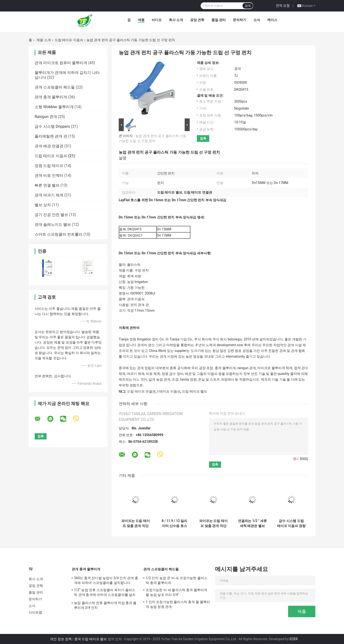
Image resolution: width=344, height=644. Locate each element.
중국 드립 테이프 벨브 (91, 639)
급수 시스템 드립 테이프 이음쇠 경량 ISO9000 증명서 (291, 523)
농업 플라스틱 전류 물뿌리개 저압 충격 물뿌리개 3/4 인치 (105, 605)
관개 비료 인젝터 (49, 175)
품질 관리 (218, 20)
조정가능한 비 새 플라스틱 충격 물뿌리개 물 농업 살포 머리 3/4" (177, 592)
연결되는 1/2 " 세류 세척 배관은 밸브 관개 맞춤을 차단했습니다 (252, 523)
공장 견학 (197, 20)
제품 (141, 20)
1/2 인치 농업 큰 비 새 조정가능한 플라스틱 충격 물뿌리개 (177, 580)
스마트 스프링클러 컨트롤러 (59, 234)
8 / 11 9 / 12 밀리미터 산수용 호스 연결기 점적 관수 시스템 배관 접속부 (175, 523)
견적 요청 (283, 6)
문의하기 (240, 20)
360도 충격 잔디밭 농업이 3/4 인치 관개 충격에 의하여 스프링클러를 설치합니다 (106, 580)
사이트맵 (35, 612)
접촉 (203, 138)
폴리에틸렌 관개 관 (51, 136)
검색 (248, 6)
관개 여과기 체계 (49, 195)
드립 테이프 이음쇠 (69, 40)
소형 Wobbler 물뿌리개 (54, 107)
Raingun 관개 (46, 117)
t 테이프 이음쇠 (169, 391)
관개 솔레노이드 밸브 (53, 225)
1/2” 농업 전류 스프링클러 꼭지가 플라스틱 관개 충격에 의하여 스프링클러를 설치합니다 (105, 593)
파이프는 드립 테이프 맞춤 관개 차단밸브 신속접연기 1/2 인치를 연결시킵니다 (136, 523)
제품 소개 (44, 40)
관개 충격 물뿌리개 (51, 97)
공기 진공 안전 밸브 (51, 215)
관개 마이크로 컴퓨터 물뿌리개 (61, 63)
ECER (294, 639)
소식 (257, 20)
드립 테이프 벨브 (195, 391)
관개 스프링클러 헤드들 (55, 87)
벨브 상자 (43, 205)
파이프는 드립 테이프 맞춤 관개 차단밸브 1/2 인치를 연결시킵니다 (213, 523)
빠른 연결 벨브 (47, 185)
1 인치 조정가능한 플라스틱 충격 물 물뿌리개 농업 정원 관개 (178, 604)
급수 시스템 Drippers (52, 126)
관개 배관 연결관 (49, 146)
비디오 (157, 20)
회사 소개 (176, 20)
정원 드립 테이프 (49, 166)
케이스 (272, 20)
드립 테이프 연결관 (141, 391)
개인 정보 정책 (61, 639)
